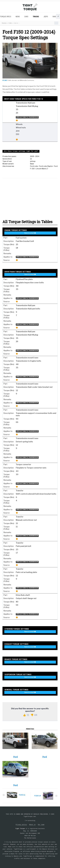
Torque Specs (6, 17)
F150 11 (22, 795)
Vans (54, 17)
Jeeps (46, 17)
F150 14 (38, 796)
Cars (26, 17)
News (18, 17)
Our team (41, 825)
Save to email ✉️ (30, 233)
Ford (10, 23)
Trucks (36, 17)
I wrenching (30, 821)
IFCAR (5, 80)
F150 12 (16, 23)
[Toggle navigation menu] (56, 23)
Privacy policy (21, 825)
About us (32, 825)
